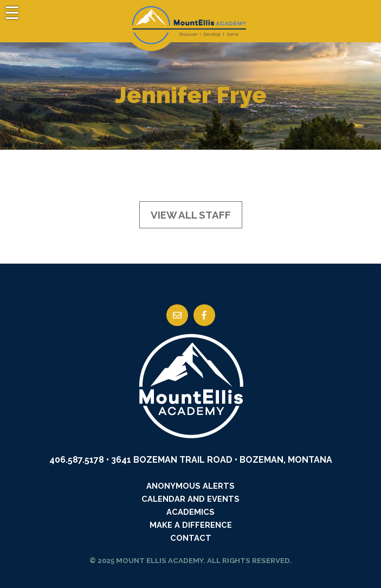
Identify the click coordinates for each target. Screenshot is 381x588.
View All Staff (191, 215)
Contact (191, 538)
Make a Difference (191, 525)
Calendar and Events (190, 499)
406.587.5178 (77, 460)
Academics (190, 512)
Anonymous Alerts (190, 486)
